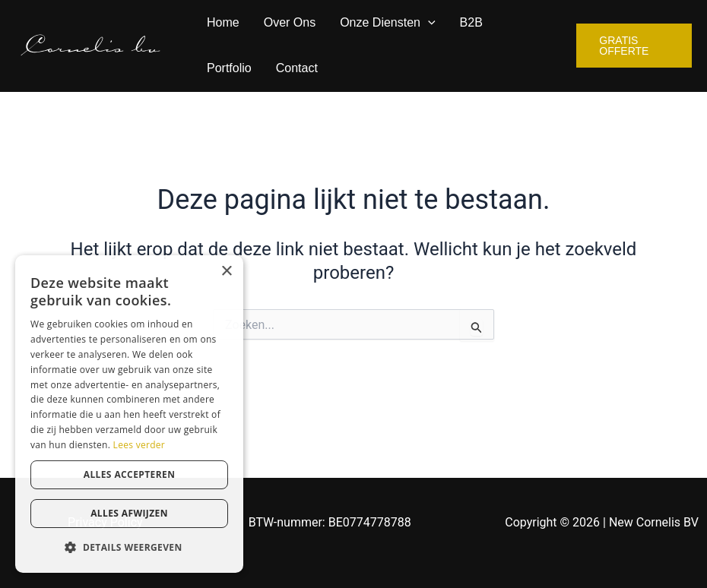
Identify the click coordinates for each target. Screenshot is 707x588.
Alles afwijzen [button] (129, 513)
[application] (428, 23)
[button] (129, 548)
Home (223, 22)
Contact (297, 68)
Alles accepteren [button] (130, 474)
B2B (471, 22)
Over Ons (290, 22)
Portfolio (229, 68)
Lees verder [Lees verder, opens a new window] (139, 445)
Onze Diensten (387, 23)
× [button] (226, 272)
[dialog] (129, 414)
